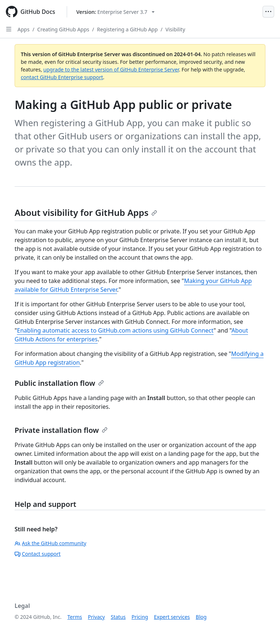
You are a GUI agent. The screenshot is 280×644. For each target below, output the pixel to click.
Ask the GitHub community (50, 543)
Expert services (172, 617)
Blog (201, 617)
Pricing (140, 617)
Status (118, 617)
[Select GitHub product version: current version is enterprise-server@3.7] (115, 12)
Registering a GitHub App (127, 29)
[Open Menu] (268, 12)
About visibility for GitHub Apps (86, 212)
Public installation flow (59, 383)
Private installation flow (61, 430)
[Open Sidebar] (9, 29)
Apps (24, 29)
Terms (75, 617)
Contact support (38, 554)
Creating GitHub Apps (63, 29)
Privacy (96, 617)
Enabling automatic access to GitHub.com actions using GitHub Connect (115, 330)
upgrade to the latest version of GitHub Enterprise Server (111, 69)
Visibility (175, 29)
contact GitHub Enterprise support (62, 77)
